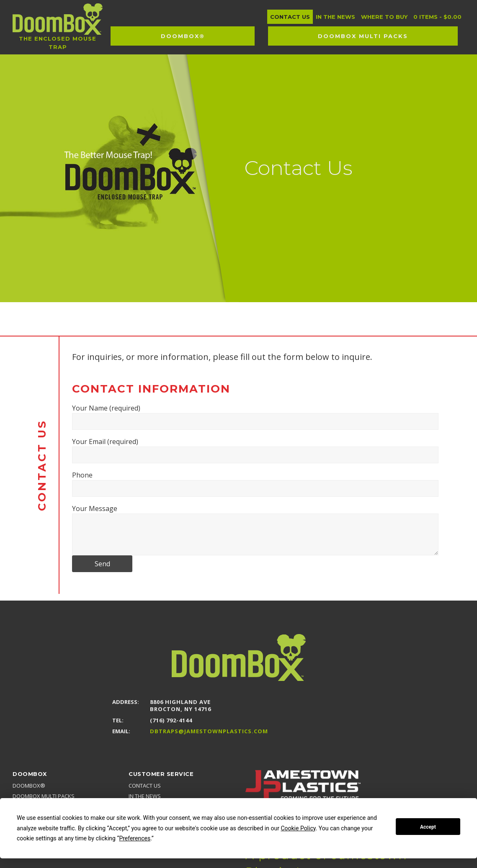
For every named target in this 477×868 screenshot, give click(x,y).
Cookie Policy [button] (298, 828)
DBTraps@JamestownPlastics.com (209, 731)
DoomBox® (29, 786)
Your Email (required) (255, 450)
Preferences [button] (135, 838)
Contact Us (145, 786)
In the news (145, 796)
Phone (255, 484)
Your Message (255, 530)
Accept (428, 827)
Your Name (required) (255, 417)
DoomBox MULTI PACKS (44, 796)
